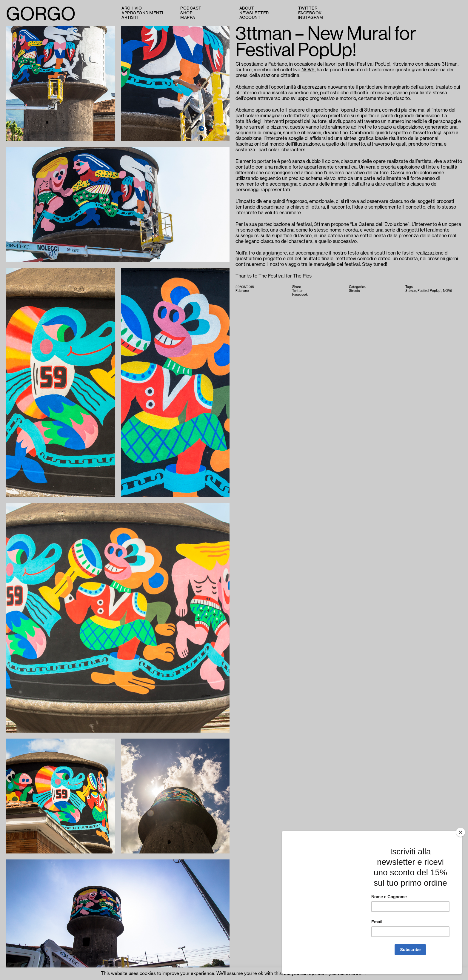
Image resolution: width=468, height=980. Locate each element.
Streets (354, 291)
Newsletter (254, 13)
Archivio (132, 8)
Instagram (311, 17)
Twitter (308, 8)
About (247, 8)
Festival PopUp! (374, 64)
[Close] (461, 839)
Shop (186, 13)
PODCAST (191, 8)
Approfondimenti (142, 13)
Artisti (130, 17)
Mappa (188, 17)
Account (250, 17)
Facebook (310, 13)
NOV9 (308, 70)
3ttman (450, 64)
